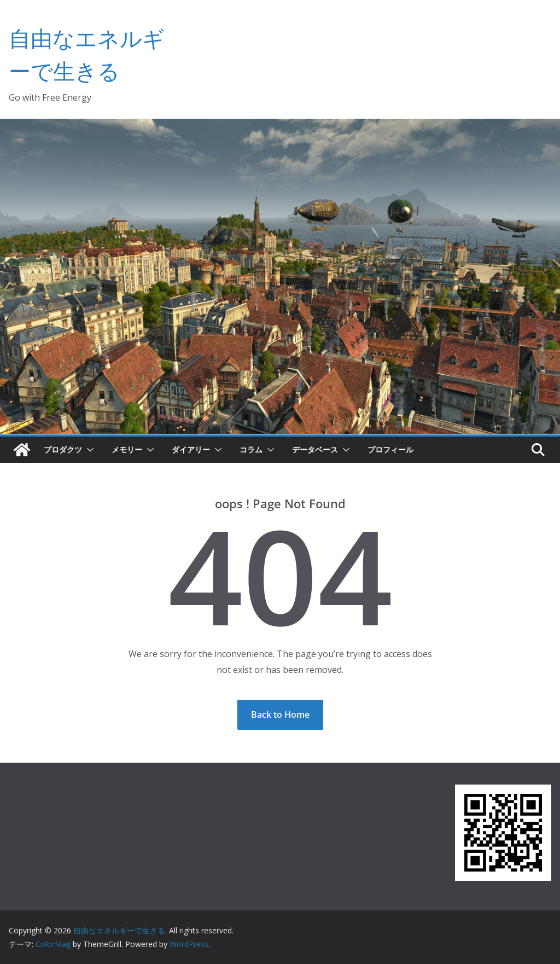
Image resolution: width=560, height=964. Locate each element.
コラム (251, 449)
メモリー (127, 449)
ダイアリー (191, 449)
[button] (88, 450)
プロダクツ (63, 449)
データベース (315, 449)
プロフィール (390, 449)
